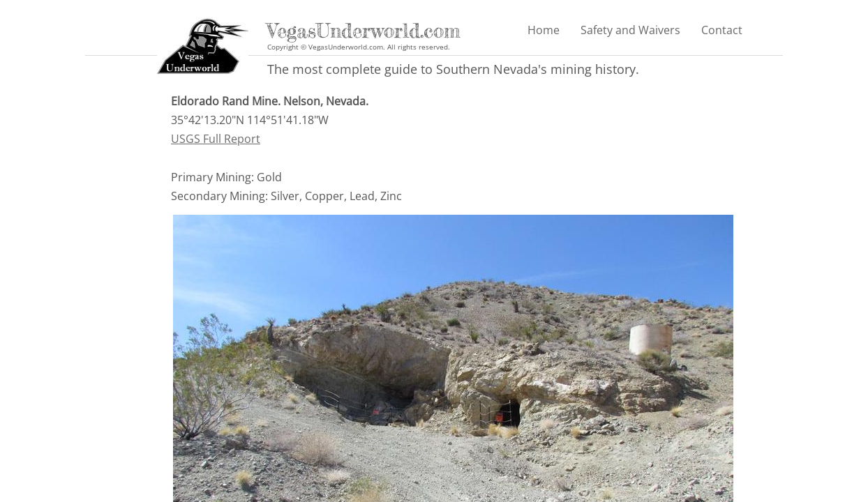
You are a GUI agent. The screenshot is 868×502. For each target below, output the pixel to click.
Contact (722, 30)
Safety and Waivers (630, 30)
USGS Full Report (216, 139)
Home (544, 30)
